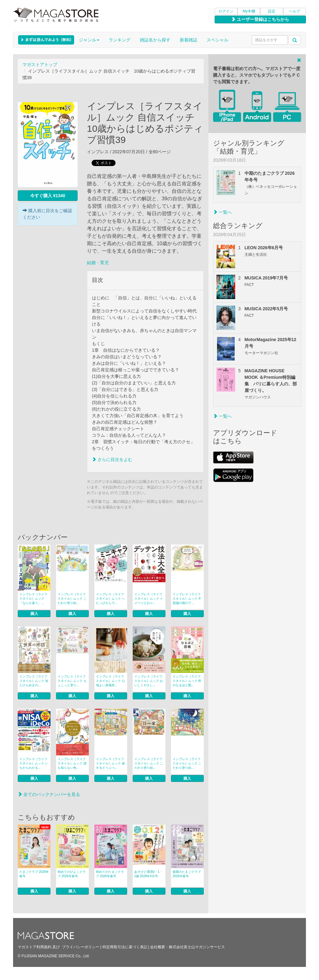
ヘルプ (294, 11)
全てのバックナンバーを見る (49, 794)
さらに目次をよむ (112, 459)
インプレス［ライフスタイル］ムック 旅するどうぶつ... (110, 763)
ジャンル (89, 40)
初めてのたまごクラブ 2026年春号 (110, 874)
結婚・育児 (98, 263)
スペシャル (217, 40)
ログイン (226, 11)
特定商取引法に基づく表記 (125, 947)
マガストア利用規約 (35, 947)
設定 (272, 11)
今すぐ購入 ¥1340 (48, 196)
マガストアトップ (40, 64)
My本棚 (249, 11)
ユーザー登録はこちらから (260, 19)
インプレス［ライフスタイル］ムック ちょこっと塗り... (72, 681)
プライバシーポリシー (81, 947)
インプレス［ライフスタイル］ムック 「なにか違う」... (33, 599)
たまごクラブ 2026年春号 (34, 874)
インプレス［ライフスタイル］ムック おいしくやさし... (149, 681)
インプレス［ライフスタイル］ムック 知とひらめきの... (34, 681)
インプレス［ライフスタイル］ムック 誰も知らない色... (72, 763)
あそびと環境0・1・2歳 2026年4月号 (148, 874)
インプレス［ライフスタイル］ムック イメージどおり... (149, 599)
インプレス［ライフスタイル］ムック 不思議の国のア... (187, 599)
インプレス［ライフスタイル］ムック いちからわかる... (34, 763)
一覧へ (222, 212)
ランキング (120, 40)
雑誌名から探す (155, 40)
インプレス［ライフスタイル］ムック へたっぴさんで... (110, 599)
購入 (34, 614)
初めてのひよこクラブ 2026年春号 (72, 874)
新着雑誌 (188, 40)
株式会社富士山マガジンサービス (197, 947)
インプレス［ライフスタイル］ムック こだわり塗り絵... (72, 599)
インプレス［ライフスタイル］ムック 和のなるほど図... (187, 681)
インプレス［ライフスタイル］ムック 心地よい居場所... (110, 681)
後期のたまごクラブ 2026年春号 (187, 874)
